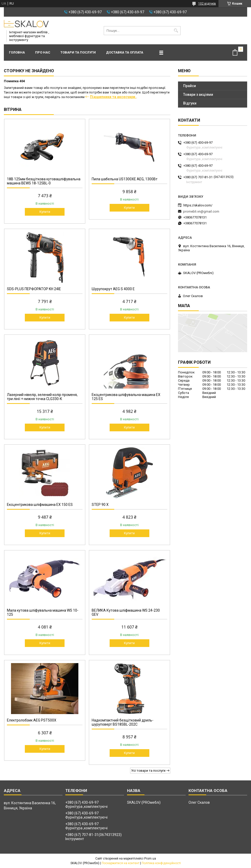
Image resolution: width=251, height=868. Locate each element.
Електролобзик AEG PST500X (32, 720)
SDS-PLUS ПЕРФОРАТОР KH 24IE (34, 289)
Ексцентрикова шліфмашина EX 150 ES (40, 505)
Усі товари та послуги (148, 771)
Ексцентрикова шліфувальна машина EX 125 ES (126, 397)
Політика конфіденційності (161, 863)
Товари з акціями (198, 95)
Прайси (190, 86)
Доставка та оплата (125, 52)
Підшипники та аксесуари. (113, 97)
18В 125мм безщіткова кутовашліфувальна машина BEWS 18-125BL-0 (44, 181)
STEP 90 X (100, 505)
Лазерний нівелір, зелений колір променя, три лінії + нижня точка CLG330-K (42, 397)
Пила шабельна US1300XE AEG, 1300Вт (125, 179)
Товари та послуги (78, 52)
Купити (45, 212)
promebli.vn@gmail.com (201, 211)
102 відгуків (207, 4)
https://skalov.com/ (198, 205)
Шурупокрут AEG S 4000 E (113, 289)
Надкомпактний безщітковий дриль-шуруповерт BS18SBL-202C (123, 722)
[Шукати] (176, 31)
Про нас (43, 52)
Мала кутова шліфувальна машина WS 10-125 (43, 612)
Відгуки (190, 103)
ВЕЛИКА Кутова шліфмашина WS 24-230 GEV (126, 612)
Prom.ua (150, 859)
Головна (17, 52)
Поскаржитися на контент (121, 863)
